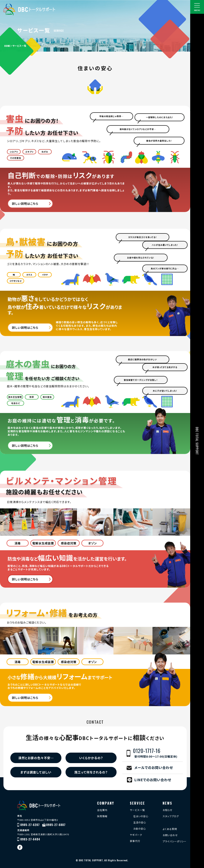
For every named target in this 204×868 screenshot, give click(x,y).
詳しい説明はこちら (25, 203)
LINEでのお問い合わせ (153, 780)
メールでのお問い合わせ (154, 768)
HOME (7, 46)
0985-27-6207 (30, 825)
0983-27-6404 (30, 839)
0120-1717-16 (158, 753)
